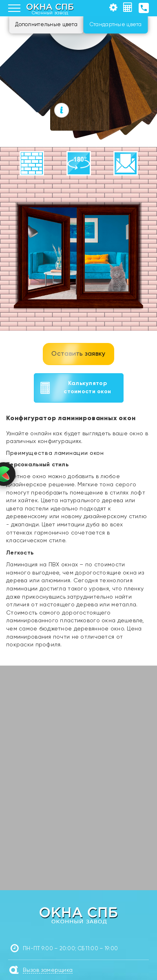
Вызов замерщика (48, 970)
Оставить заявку (78, 354)
